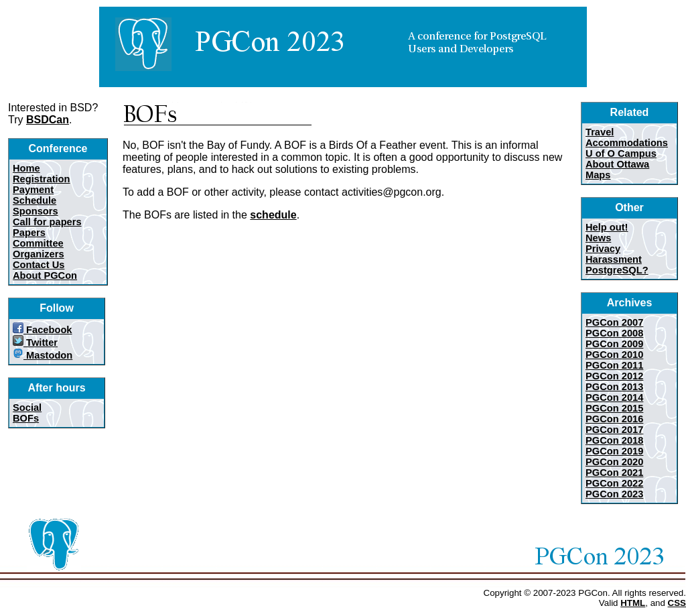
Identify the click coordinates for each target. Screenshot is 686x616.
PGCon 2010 (614, 355)
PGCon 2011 (614, 365)
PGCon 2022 (614, 483)
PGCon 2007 (614, 322)
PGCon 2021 (614, 473)
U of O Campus (621, 153)
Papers (29, 233)
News (598, 238)
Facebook (43, 330)
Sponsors (36, 211)
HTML (633, 603)
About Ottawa (617, 164)
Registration (42, 179)
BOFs (26, 418)
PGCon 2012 (614, 376)
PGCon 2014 (614, 397)
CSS (677, 603)
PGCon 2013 (614, 387)
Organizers (39, 254)
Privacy (603, 249)
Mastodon (43, 355)
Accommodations (627, 143)
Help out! (607, 227)
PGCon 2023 (614, 494)
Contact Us (39, 265)
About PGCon (45, 275)
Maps (598, 175)
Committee (38, 243)
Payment (33, 190)
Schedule (35, 200)
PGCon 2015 (614, 408)
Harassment (614, 259)
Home (26, 168)
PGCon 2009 (614, 344)
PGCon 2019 (614, 451)
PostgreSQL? (617, 270)
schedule (273, 215)
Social (27, 408)
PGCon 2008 (614, 333)
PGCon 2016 (614, 419)
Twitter (35, 343)
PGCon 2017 (614, 430)
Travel (600, 132)
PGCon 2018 (614, 440)
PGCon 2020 (614, 462)
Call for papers (47, 222)
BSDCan (48, 120)
